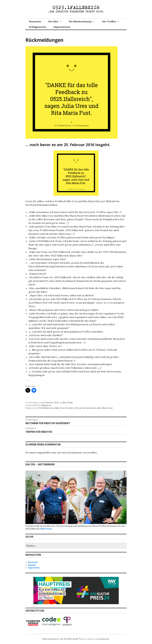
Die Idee (53, 21)
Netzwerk (80, 408)
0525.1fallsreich (46, 408)
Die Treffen (109, 21)
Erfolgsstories (38, 27)
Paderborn (91, 408)
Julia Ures (59, 408)
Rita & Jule (68, 403)
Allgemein (46, 405)
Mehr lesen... (47, 529)
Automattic (104, 639)
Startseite (35, 21)
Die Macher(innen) (80, 21)
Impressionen (62, 27)
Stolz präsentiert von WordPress (59, 639)
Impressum (34, 568)
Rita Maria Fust (105, 408)
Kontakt (32, 565)
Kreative (70, 408)
